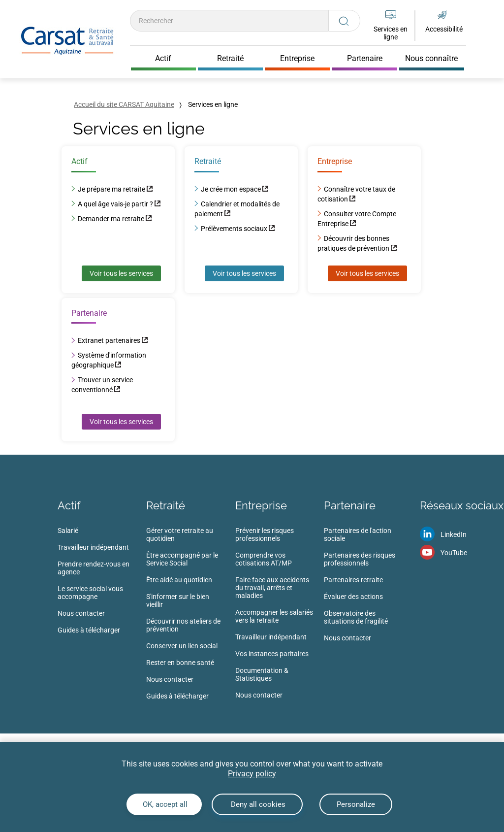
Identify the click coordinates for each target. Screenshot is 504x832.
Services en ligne (391, 33)
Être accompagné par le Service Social (182, 559)
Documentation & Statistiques (262, 674)
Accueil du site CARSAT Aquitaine (124, 104)
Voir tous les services (121, 273)
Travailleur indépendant (93, 547)
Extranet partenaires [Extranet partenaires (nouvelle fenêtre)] (109, 340)
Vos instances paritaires (272, 654)
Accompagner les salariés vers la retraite (274, 616)
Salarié (68, 531)
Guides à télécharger (89, 630)
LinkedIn (454, 534)
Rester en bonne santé (180, 663)
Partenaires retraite (353, 580)
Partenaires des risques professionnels (360, 559)
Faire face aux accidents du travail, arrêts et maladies (272, 588)
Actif (69, 505)
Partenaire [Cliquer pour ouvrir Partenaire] (365, 59)
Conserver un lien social (182, 646)
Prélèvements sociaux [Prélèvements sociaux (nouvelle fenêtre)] (234, 229)
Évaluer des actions (353, 597)
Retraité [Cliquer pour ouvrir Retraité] (230, 59)
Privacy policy (252, 774)
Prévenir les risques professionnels (265, 534)
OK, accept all (164, 804)
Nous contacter (81, 613)
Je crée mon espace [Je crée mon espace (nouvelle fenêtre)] (231, 189)
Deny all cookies (257, 804)
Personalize (356, 804)
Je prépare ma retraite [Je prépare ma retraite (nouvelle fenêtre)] (111, 189)
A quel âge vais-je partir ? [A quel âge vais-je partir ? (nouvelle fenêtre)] (116, 204)
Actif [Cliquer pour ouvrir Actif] (163, 59)
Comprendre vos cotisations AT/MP (264, 559)
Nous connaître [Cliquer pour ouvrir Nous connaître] (431, 59)
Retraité (166, 505)
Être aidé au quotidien (179, 580)
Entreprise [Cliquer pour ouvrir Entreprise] (297, 59)
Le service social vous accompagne (90, 593)
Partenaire (350, 505)
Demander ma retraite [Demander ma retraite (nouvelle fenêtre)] (111, 219)
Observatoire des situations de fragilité (356, 617)
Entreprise (261, 505)
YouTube (454, 553)
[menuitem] (102, 583)
